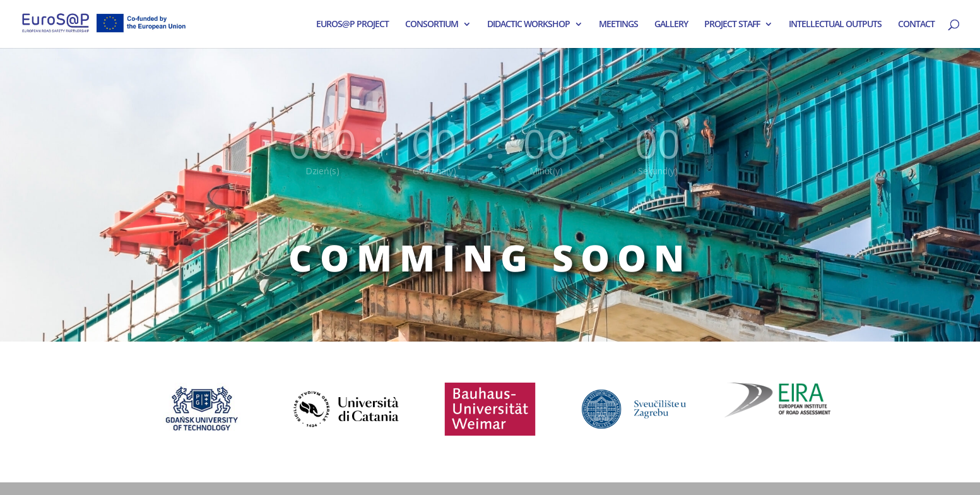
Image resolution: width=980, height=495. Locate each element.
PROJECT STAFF (732, 25)
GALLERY (671, 25)
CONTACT (916, 25)
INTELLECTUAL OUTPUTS (835, 25)
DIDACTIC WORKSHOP (528, 25)
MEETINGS (618, 25)
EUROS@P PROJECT (352, 25)
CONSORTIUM (432, 25)
